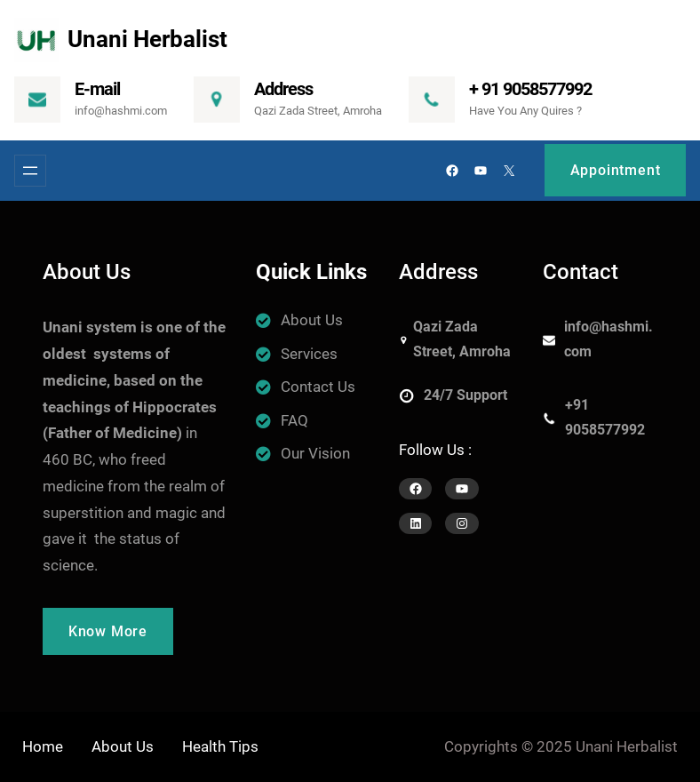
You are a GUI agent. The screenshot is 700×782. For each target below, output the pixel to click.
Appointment (616, 170)
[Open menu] (30, 171)
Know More (108, 631)
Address (283, 89)
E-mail (97, 89)
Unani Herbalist (147, 39)
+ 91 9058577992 (530, 89)
